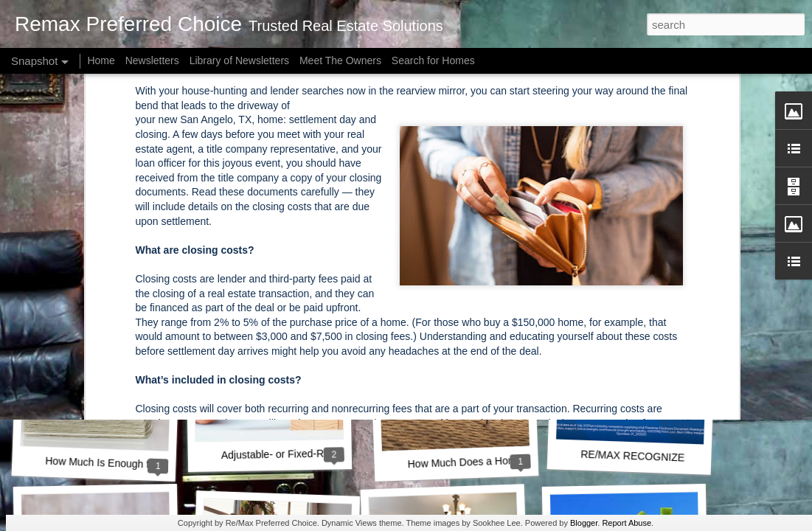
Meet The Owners (340, 60)
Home (101, 60)
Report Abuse (627, 523)
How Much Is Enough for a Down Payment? (145, 464)
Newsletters (152, 60)
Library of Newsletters (239, 60)
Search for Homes (433, 60)
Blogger (584, 523)
